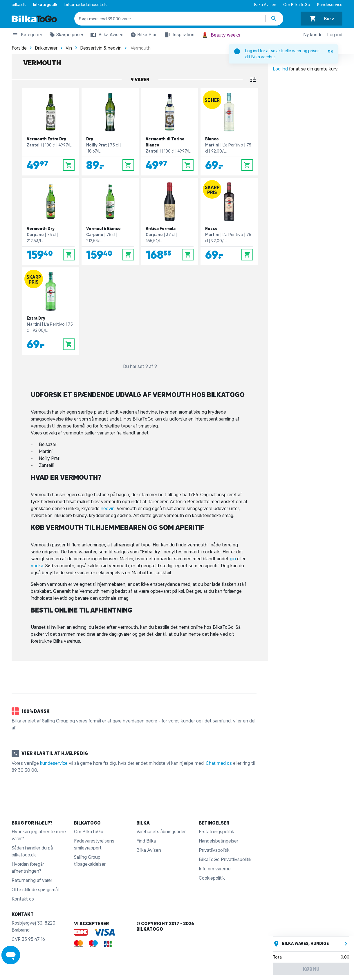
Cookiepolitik (212, 878)
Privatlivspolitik (214, 850)
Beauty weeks (221, 35)
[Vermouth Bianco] (110, 221)
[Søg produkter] (274, 19)
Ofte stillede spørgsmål (35, 890)
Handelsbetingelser (218, 841)
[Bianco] (229, 132)
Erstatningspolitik (216, 832)
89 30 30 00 (24, 770)
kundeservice (54, 763)
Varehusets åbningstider (161, 832)
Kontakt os (23, 899)
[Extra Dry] (51, 311)
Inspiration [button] (178, 35)
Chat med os (219, 763)
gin (233, 559)
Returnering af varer (32, 880)
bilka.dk (19, 5)
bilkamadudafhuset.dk (86, 5)
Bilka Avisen (265, 5)
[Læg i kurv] (69, 165)
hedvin (108, 508)
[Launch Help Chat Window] (11, 955)
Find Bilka (146, 841)
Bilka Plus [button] (143, 36)
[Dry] (110, 132)
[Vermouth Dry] (51, 221)
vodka (37, 566)
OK (330, 51)
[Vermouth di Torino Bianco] (170, 132)
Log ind (335, 35)
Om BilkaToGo (297, 5)
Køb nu (311, 969)
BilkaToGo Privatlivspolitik (225, 859)
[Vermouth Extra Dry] (51, 132)
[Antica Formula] (170, 221)
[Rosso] (229, 221)
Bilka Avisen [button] (106, 35)
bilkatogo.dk (45, 5)
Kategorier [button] (27, 36)
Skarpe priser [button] (65, 36)
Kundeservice (330, 5)
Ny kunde (313, 35)
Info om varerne (215, 869)
